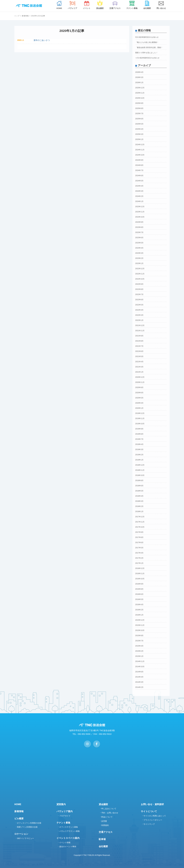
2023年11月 (140, 212)
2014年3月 (139, 682)
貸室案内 (61, 804)
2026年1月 (139, 83)
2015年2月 (139, 651)
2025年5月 (139, 124)
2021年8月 (139, 341)
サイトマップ (149, 824)
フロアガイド (65, 816)
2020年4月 (139, 403)
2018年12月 (140, 465)
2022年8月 (139, 289)
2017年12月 (140, 517)
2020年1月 (139, 408)
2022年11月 (140, 274)
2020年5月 (139, 398)
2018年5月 (139, 491)
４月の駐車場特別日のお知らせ (147, 58)
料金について (107, 817)
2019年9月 (139, 429)
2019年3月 (139, 450)
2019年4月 (139, 444)
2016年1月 (139, 615)
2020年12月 (140, 377)
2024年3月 (139, 191)
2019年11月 (140, 418)
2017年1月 (139, 563)
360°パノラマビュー (25, 838)
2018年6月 (139, 486)
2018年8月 (139, 481)
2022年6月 (139, 300)
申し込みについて (109, 809)
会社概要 (103, 846)
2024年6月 (139, 176)
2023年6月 (139, 238)
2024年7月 (139, 170)
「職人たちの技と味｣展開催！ (147, 42)
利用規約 (105, 825)
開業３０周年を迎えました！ (146, 53)
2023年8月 (139, 227)
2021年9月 (139, 336)
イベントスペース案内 (68, 838)
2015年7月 (139, 641)
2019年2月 (139, 455)
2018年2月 (139, 506)
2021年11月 (140, 331)
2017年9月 (139, 532)
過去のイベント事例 (68, 847)
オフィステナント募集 (69, 827)
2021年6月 (139, 351)
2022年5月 (139, 305)
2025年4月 (139, 129)
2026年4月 (139, 72)
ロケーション (21, 834)
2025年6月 (139, 119)
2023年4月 (139, 248)
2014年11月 (140, 661)
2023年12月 (140, 207)
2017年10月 (140, 527)
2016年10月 (140, 579)
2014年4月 (139, 677)
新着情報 (25, 16)
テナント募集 (63, 823)
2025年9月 (139, 103)
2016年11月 (140, 574)
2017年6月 (139, 543)
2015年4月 (139, 646)
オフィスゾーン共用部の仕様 (29, 823)
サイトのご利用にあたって (155, 816)
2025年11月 (140, 93)
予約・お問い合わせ (110, 813)
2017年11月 (140, 522)
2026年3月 (139, 77)
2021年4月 (139, 362)
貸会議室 (103, 804)
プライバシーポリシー (153, 820)
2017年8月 (139, 537)
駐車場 (102, 839)
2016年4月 (139, 605)
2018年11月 (140, 470)
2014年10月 (140, 667)
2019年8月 (139, 434)
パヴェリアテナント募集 (70, 831)
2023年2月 (139, 258)
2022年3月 (139, 315)
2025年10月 (140, 98)
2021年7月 (139, 346)
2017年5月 (139, 548)
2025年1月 (139, 139)
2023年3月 (139, 253)
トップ (17, 16)
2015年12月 (140, 620)
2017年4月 (139, 553)
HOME (18, 804)
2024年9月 (139, 160)
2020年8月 (139, 387)
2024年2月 (139, 196)
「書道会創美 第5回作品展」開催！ (149, 48)
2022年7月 (139, 294)
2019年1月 (139, 460)
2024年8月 (139, 165)
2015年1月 (139, 656)
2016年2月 (139, 610)
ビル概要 (19, 819)
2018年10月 (140, 475)
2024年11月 (140, 150)
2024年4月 (139, 186)
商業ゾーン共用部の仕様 (27, 827)
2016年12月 (140, 568)
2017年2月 (139, 558)
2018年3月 (139, 501)
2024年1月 (139, 201)
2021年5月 (139, 356)
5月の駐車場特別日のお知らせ (147, 37)
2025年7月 (139, 114)
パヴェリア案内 (65, 811)
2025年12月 (140, 88)
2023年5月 (139, 243)
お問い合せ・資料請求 (152, 804)
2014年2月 (139, 687)
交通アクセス (106, 832)
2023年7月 (139, 232)
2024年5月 (139, 181)
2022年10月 (140, 279)
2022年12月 (140, 269)
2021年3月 (139, 367)
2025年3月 (139, 134)
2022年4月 (139, 310)
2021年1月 (139, 372)
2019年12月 (140, 413)
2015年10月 (140, 630)
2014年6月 (139, 672)
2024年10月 (140, 155)
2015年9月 (139, 636)
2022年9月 (139, 284)
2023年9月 (139, 222)
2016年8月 (139, 589)
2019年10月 (140, 424)
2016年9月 (139, 584)
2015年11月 (140, 625)
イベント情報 (65, 843)
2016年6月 (139, 594)
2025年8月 (139, 108)
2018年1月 (139, 512)
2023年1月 (139, 263)
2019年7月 (139, 439)
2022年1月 (139, 320)
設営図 (104, 821)
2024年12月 (140, 145)
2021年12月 (140, 325)
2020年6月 (139, 393)
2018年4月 (139, 496)
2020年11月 (140, 382)
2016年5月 (139, 599)
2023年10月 (140, 217)
